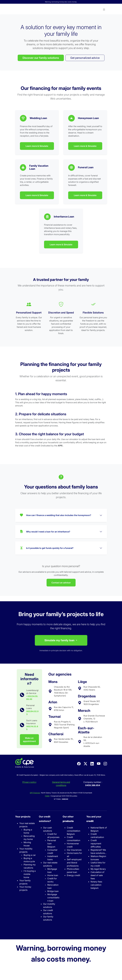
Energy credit (73, 875)
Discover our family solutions (41, 58)
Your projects (23, 817)
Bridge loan (53, 891)
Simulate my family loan (61, 640)
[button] (104, 10)
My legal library (98, 869)
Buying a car (30, 855)
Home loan (53, 875)
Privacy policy (29, 782)
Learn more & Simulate (37, 146)
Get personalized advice (85, 58)
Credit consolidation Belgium (74, 831)
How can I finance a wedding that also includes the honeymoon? (56, 515)
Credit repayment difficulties (96, 844)
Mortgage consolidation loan (53, 898)
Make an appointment (29, 740)
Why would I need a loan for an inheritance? (45, 532)
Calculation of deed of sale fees (97, 875)
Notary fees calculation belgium (96, 885)
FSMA (47, 796)
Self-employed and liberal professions (74, 863)
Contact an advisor (61, 583)
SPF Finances (35, 793)
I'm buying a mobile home (30, 874)
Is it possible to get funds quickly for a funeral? (47, 548)
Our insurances (74, 850)
